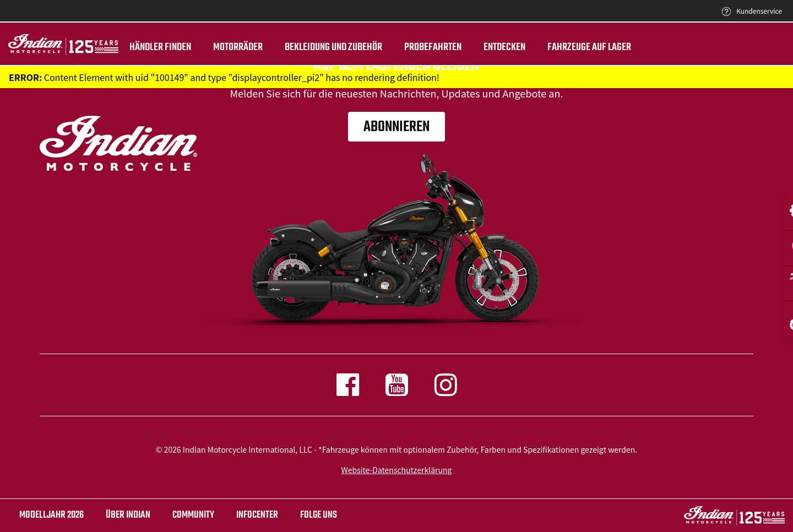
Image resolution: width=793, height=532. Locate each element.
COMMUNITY (193, 515)
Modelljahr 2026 (51, 515)
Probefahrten (433, 47)
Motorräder (238, 47)
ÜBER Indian (128, 515)
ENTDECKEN (504, 47)
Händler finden (160, 47)
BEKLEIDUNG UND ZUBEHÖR (333, 47)
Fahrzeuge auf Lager (589, 47)
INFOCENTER (257, 515)
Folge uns (319, 515)
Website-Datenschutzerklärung (397, 470)
